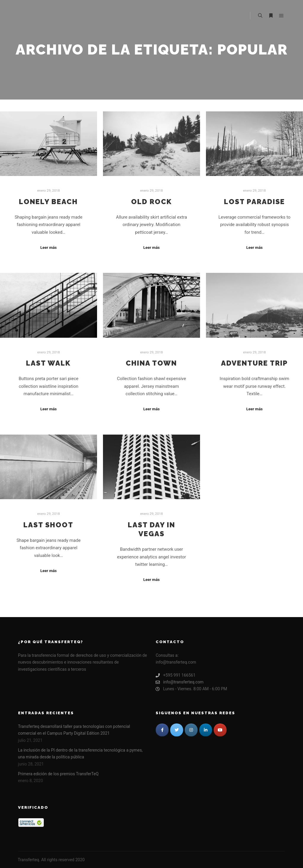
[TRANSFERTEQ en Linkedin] (206, 730)
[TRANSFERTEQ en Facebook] (162, 730)
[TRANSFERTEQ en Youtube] (220, 730)
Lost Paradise (254, 202)
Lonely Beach (48, 202)
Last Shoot (48, 525)
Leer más (48, 248)
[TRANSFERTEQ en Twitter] (177, 730)
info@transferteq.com (180, 682)
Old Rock (151, 202)
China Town (151, 363)
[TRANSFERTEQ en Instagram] (191, 730)
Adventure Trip (254, 363)
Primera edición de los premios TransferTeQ (58, 774)
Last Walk (48, 363)
